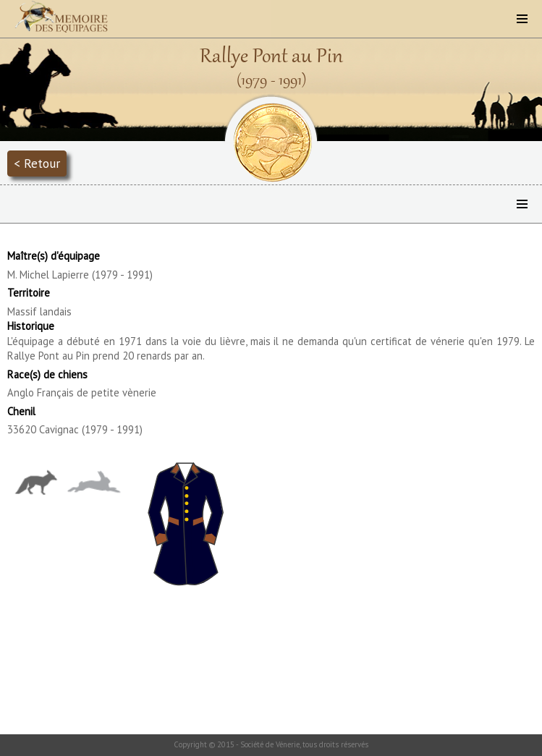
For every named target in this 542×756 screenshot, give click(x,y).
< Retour (37, 163)
